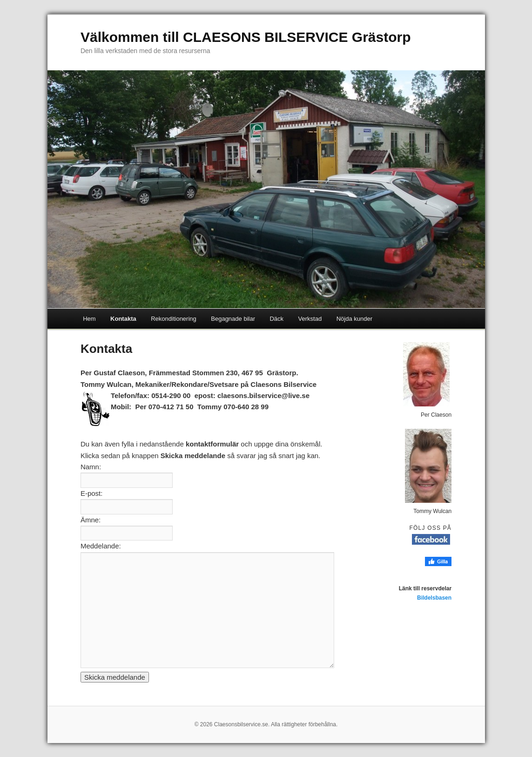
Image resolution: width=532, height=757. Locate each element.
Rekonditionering (174, 319)
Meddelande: (101, 546)
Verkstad (310, 319)
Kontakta (123, 319)
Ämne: (91, 520)
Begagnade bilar (233, 319)
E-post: (92, 493)
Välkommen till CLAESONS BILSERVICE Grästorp (246, 37)
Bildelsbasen (434, 598)
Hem (89, 319)
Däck (276, 319)
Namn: (91, 467)
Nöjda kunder (354, 319)
